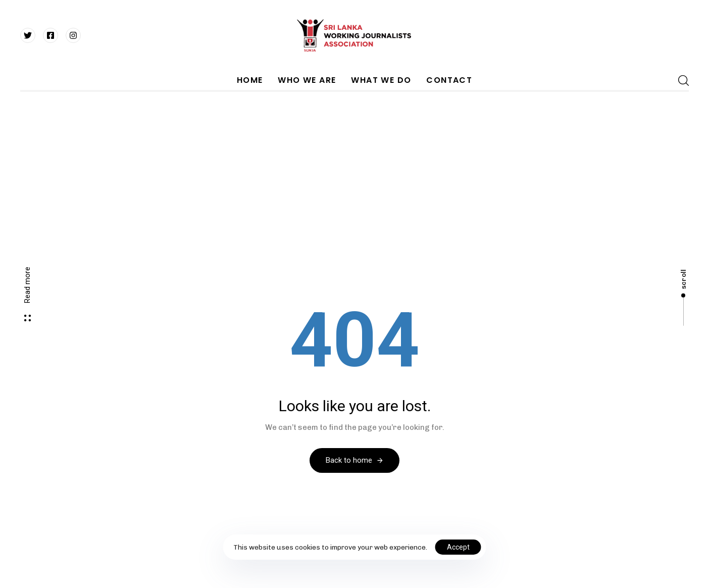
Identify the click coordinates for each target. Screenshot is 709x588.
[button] (680, 80)
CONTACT (449, 80)
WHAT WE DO (381, 80)
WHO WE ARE (307, 80)
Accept (458, 547)
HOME (250, 80)
